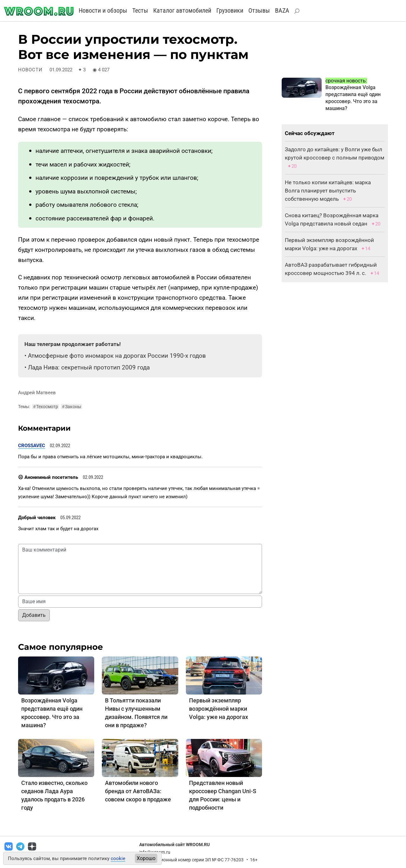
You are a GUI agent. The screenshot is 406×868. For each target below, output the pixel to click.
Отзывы (259, 10)
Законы (72, 407)
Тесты (140, 10)
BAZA (282, 10)
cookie (118, 858)
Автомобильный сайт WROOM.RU (174, 845)
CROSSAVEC (32, 446)
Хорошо (146, 858)
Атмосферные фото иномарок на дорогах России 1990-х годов (117, 356)
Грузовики (230, 10)
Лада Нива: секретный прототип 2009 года (89, 367)
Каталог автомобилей (182, 10)
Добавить (34, 615)
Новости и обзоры (103, 10)
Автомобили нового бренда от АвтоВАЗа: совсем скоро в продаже (138, 791)
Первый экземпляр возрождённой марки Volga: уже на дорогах (219, 709)
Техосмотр (46, 407)
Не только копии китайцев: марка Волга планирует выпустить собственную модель (328, 191)
